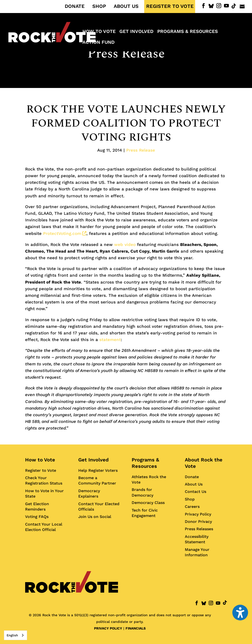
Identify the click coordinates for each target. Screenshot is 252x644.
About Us (194, 484)
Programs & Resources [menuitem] (188, 32)
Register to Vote (41, 470)
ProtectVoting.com (65, 233)
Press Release (126, 54)
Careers (192, 507)
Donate (192, 477)
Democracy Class (148, 503)
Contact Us (196, 492)
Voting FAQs (37, 517)
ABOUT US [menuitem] (126, 6)
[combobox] (16, 635)
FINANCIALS (136, 628)
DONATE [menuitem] (75, 6)
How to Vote (40, 460)
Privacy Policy (198, 514)
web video (125, 244)
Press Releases (199, 529)
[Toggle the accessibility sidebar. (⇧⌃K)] (240, 613)
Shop (190, 499)
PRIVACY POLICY (108, 628)
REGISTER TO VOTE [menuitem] (170, 6)
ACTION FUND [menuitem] (99, 43)
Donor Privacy (198, 522)
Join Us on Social (95, 517)
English (12, 635)
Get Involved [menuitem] (136, 32)
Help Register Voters (98, 470)
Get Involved (94, 460)
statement (110, 340)
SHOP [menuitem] (99, 6)
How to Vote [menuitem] (99, 32)
